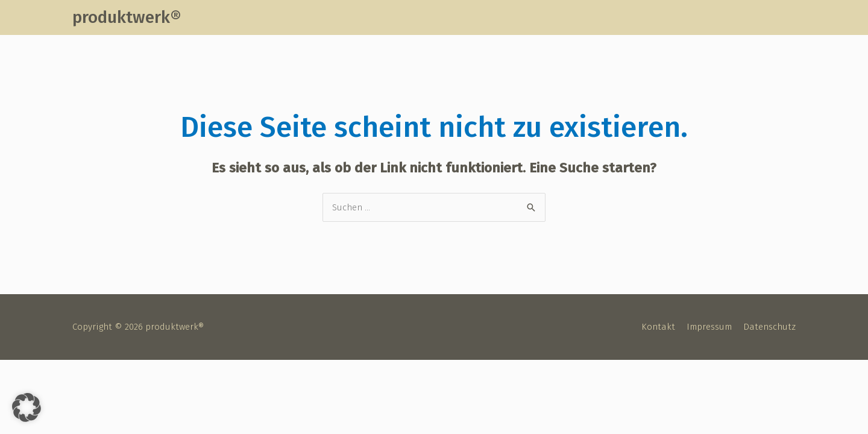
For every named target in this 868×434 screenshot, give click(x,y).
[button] (27, 407)
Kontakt (658, 327)
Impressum (709, 327)
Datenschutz (769, 327)
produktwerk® (127, 17)
